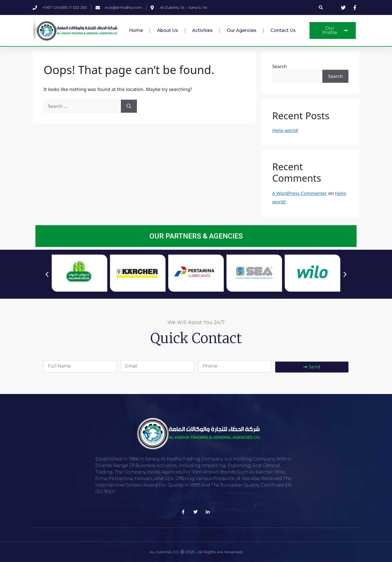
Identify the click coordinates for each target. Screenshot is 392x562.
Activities (202, 30)
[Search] (129, 106)
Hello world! (285, 130)
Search (280, 66)
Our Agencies (242, 30)
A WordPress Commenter (300, 193)
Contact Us (283, 30)
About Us (168, 30)
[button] (321, 7)
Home (136, 30)
